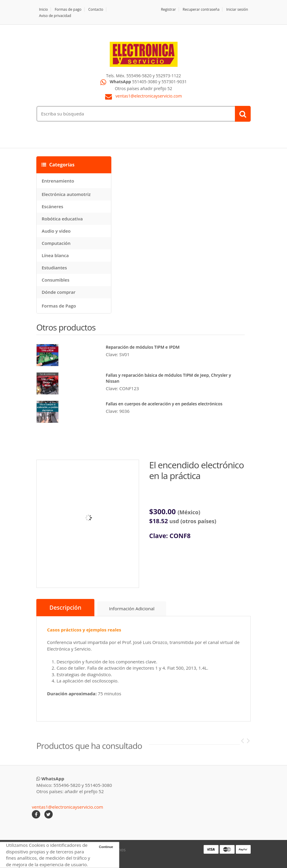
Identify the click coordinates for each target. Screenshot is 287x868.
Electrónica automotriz (66, 194)
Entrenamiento (58, 181)
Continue (106, 847)
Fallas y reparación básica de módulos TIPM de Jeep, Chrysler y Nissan (168, 378)
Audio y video (56, 231)
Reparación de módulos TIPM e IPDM (143, 347)
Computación (56, 243)
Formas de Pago (59, 306)
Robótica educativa (62, 219)
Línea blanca (55, 255)
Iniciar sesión (237, 9)
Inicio (43, 9)
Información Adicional (132, 608)
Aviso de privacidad (55, 16)
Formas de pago (68, 9)
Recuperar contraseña (201, 9)
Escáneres (52, 206)
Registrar (168, 9)
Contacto (96, 9)
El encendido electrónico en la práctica (196, 470)
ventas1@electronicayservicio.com (149, 96)
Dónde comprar (59, 292)
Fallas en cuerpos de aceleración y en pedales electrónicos (164, 404)
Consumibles (56, 280)
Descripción (65, 608)
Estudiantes (54, 268)
